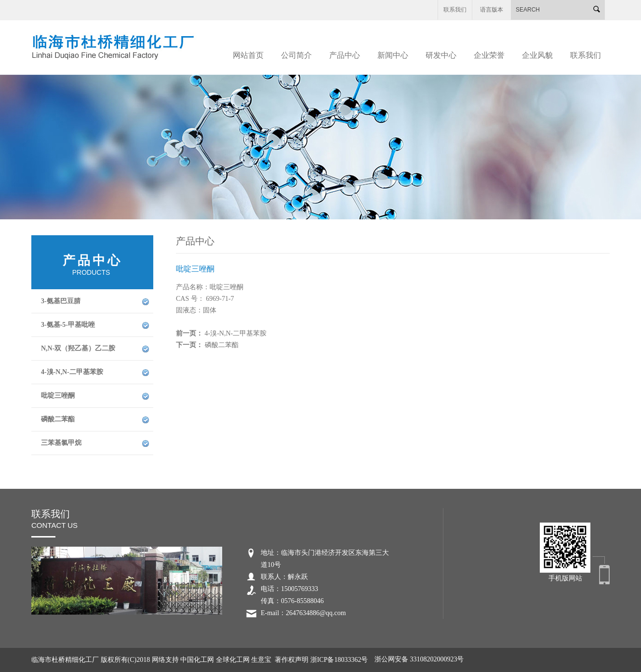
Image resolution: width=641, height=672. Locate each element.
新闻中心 (393, 55)
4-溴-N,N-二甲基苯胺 (72, 372)
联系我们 (455, 10)
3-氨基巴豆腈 (61, 301)
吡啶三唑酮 (58, 396)
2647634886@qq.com (316, 613)
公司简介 (296, 55)
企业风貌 (537, 55)
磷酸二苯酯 (58, 419)
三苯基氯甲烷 (61, 443)
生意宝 (261, 660)
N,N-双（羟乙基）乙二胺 (78, 348)
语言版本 (492, 10)
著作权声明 (292, 660)
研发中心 (441, 55)
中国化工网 (197, 660)
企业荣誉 (489, 55)
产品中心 (345, 55)
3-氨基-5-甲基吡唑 (68, 325)
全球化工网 (233, 660)
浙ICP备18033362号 (339, 660)
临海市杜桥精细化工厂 (66, 660)
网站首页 (248, 55)
